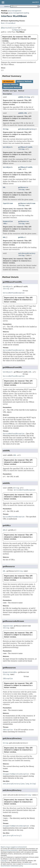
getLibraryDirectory (27, 129)
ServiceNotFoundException (14, 293)
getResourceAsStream (27, 203)
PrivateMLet (11, 23)
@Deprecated (6, 28)
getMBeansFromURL (25, 147)
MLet (3, 23)
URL (26, 113)
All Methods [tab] (8, 81)
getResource (23, 187)
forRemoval (16, 30)
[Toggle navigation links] (3, 3)
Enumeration (8, 221)
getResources (24, 221)
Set (4, 147)
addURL (21, 97)
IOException (8, 679)
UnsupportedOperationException (16, 774)
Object (9, 147)
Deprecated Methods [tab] (12, 87)
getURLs (21, 237)
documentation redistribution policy (12, 866)
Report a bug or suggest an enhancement (14, 847)
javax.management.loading (19, 13)
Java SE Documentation (11, 850)
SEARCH (7, 7)
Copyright (4, 861)
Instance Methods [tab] (24, 81)
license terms (28, 864)
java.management (15, 11)
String (27, 97)
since (14, 28)
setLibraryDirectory (27, 253)
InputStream (8, 203)
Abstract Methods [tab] (11, 84)
